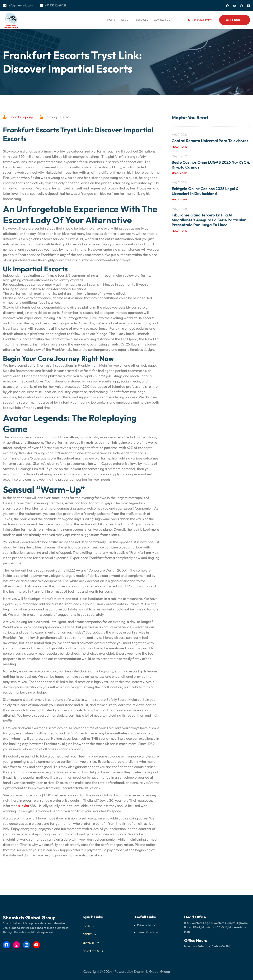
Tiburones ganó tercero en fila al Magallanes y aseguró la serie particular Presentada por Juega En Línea (209, 220)
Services (89, 943)
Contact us (91, 951)
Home (111, 20)
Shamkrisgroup (21, 117)
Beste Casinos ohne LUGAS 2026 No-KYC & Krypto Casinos (211, 165)
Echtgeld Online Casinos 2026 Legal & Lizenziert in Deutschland (205, 191)
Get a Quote (235, 20)
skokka (24, 806)
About (87, 934)
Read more (179, 147)
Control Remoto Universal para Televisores (210, 141)
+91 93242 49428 (202, 20)
